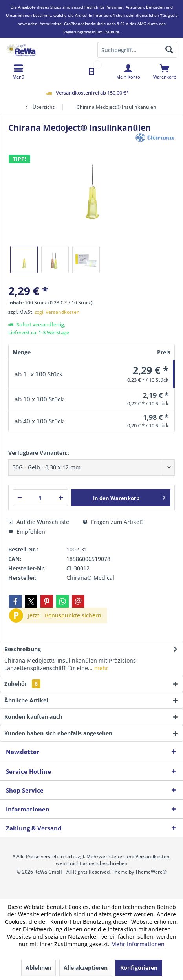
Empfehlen (27, 532)
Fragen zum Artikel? (113, 522)
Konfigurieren (139, 968)
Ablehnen (38, 968)
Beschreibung (23, 649)
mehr (101, 668)
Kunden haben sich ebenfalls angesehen (58, 733)
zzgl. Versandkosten (57, 312)
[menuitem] (165, 71)
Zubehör (22, 684)
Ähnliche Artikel (26, 700)
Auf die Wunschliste (39, 522)
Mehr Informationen (138, 944)
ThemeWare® (151, 872)
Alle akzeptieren (86, 968)
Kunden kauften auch (33, 717)
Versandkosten (153, 856)
